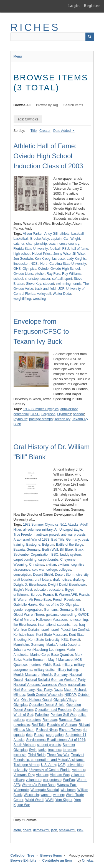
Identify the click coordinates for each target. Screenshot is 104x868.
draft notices (62, 580)
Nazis (58, 690)
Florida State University (31, 249)
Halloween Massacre (51, 620)
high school (22, 254)
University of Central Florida (50, 770)
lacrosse (59, 259)
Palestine (42, 715)
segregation (55, 735)
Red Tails (38, 725)
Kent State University (44, 640)
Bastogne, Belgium (40, 545)
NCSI (35, 264)
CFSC (35, 414)
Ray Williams (72, 274)
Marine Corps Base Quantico (52, 655)
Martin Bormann (35, 660)
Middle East (51, 665)
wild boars (68, 790)
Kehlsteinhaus (24, 635)
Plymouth (21, 419)
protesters (33, 720)
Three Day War (58, 755)
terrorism (69, 750)
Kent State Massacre (52, 635)
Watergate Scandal (45, 790)
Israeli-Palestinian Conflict (70, 630)
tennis (77, 284)
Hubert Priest (42, 254)
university (21, 770)
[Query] (52, 37)
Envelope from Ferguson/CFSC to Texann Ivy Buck (41, 331)
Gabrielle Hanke (26, 605)
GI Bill (80, 610)
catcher (19, 244)
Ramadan (50, 720)
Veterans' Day (24, 775)
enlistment (21, 595)
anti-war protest (48, 535)
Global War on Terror (29, 615)
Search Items (73, 105)
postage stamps (41, 419)
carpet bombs (48, 560)
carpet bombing (25, 560)
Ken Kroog (43, 259)
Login (74, 6)
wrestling (39, 299)
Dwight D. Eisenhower (30, 585)
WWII (50, 800)
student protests (49, 745)
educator (40, 590)
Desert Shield (43, 575)
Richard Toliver (70, 730)
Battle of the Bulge (70, 545)
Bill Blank (66, 550)
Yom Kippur (64, 800)
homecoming (78, 620)
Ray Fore (53, 274)
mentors (35, 665)
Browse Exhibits (23, 860)
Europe (36, 595)
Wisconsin (31, 795)
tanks (43, 750)
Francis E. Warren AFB (60, 595)
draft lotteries (23, 580)
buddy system (70, 555)
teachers (55, 750)
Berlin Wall (50, 550)
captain (56, 239)
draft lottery (43, 580)
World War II (34, 800)
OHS (17, 269)
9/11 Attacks (69, 525)
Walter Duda (62, 294)
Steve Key (34, 284)
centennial (21, 414)
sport (68, 279)
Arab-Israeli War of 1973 (32, 540)
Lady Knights (76, 259)
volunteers (33, 780)
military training (67, 670)
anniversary (69, 409)
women (59, 795)
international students (54, 625)
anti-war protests (73, 535)
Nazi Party (44, 690)
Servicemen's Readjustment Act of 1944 (56, 740)
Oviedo (43, 269)
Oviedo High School (65, 269)
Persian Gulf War (63, 715)
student (48, 284)
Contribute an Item (57, 860)
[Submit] (90, 37)
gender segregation (28, 610)
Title (34, 131)
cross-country (69, 244)
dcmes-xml (41, 830)
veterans (79, 770)
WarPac (69, 780)
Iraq (74, 625)
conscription (22, 575)
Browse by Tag (47, 105)
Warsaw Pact (67, 785)
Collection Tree (22, 855)
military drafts (44, 670)
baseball (78, 234)
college (52, 570)
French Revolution (66, 600)
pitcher (40, 274)
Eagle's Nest (23, 590)
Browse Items (51, 855)
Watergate (21, 790)
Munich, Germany (54, 675)
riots (29, 735)
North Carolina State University (63, 264)
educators (56, 590)
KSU (65, 640)
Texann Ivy (62, 419)
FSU (66, 249)
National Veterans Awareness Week (40, 685)
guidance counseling (61, 615)
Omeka (87, 860)
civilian (51, 565)
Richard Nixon (47, 730)
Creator (45, 131)
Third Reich (37, 755)
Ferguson (48, 414)
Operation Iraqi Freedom (53, 710)
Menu (18, 56)
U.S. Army (49, 765)
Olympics (29, 269)
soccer (45, 279)
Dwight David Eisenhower (67, 585)
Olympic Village (65, 700)
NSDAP (70, 695)
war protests (52, 780)
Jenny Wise (62, 254)
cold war (38, 570)
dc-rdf (27, 830)
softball (57, 279)
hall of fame (79, 249)
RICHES (35, 27)
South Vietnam (25, 745)
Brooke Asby (40, 239)
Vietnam (42, 775)
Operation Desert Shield (47, 705)
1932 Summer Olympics (41, 409)
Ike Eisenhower (25, 625)
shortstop (32, 279)
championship (37, 244)
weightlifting (22, 299)
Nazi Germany (24, 690)
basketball (21, 239)
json (54, 830)
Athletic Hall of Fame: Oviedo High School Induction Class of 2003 (48, 156)
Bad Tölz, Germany (66, 540)
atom (17, 830)
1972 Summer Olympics (41, 525)
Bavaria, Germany (27, 550)
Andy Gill (51, 234)
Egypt (69, 590)
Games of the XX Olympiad (59, 605)
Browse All (22, 105)
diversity (82, 575)
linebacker (21, 264)
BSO (55, 555)
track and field (45, 289)
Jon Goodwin (23, 259)
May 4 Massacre (60, 660)
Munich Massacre (27, 675)
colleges (65, 570)
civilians (64, 565)
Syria (33, 750)
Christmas (37, 565)
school (18, 279)
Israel (45, 630)
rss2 (80, 830)
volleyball (44, 294)
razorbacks (22, 725)
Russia (39, 735)
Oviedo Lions (23, 274)
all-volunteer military (38, 530)
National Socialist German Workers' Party (55, 680)
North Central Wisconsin (45, 695)
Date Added (62, 131)
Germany (66, 610)
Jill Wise (78, 254)
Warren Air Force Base (39, 785)
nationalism (77, 685)
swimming (63, 284)
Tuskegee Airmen (26, 765)
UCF (61, 289)
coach (53, 244)
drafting (78, 580)
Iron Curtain (30, 630)
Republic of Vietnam (62, 725)
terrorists (20, 755)
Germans (51, 610)
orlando (78, 414)
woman (46, 795)
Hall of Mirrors (24, 620)
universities (75, 765)
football (55, 249)
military (67, 665)
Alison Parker (33, 234)
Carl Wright (72, 239)
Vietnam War (59, 775)
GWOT (83, 615)
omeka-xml (67, 830)
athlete (64, 234)
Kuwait (75, 640)
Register (92, 6)
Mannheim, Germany (29, 645)
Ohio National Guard (36, 700)
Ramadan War (69, 720)
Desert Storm (65, 575)
